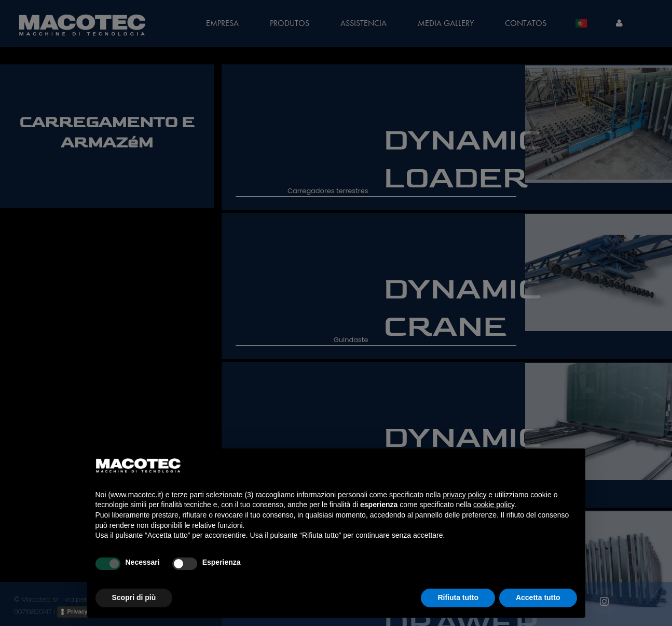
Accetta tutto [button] (538, 597)
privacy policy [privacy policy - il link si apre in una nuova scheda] (464, 495)
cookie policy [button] (494, 505)
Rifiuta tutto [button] (458, 597)
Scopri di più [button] (134, 597)
